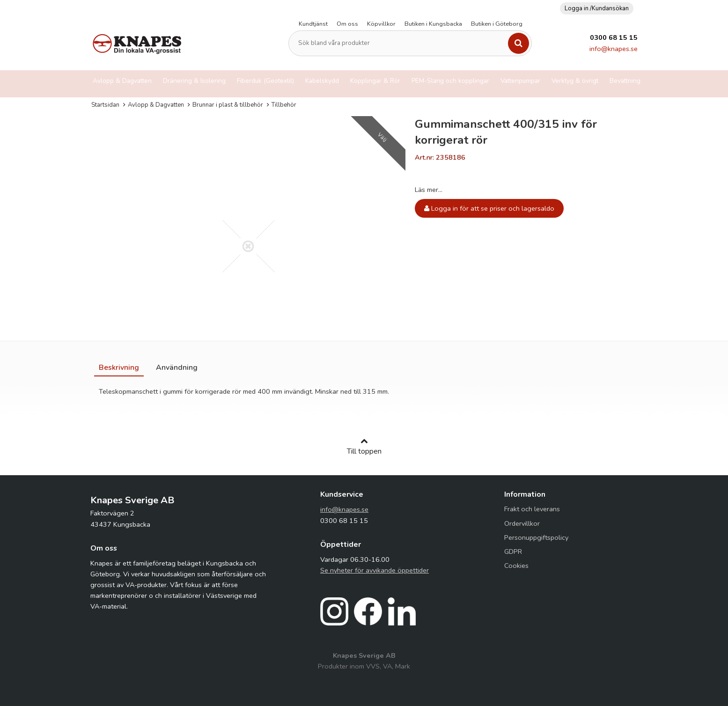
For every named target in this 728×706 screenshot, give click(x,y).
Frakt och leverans (532, 509)
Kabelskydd (322, 81)
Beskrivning (119, 368)
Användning (177, 368)
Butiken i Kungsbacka (433, 24)
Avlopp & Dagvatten (122, 81)
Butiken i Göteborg (497, 24)
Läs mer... (429, 190)
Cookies (516, 566)
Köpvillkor (381, 24)
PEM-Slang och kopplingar (450, 81)
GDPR (513, 552)
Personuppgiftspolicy (536, 537)
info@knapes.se (614, 49)
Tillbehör (284, 105)
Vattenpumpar (520, 81)
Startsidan (105, 105)
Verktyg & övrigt (575, 81)
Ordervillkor (522, 523)
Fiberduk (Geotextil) (265, 81)
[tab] (119, 368)
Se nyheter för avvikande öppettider (375, 570)
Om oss (347, 24)
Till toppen (364, 447)
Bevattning (625, 81)
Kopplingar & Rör (375, 81)
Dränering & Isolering (194, 81)
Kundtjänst (313, 24)
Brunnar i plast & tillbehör (228, 105)
